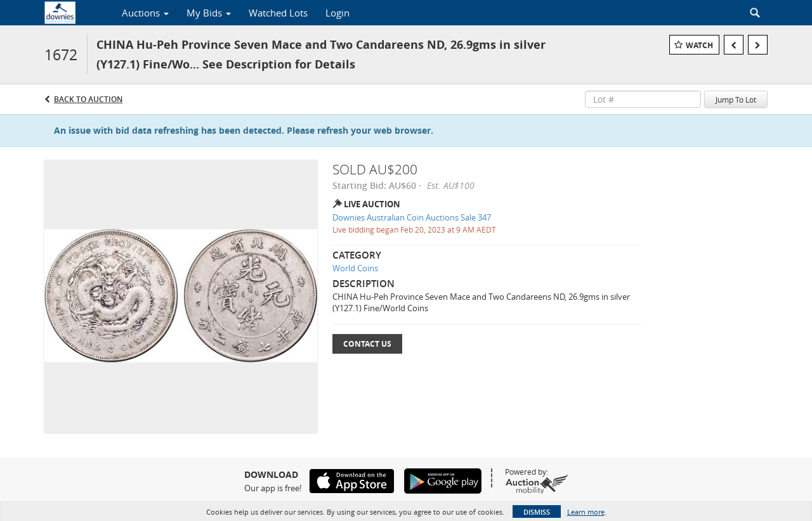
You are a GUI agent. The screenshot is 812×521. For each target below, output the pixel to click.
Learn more (586, 512)
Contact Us (367, 344)
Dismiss (537, 512)
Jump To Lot (736, 100)
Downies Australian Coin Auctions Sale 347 (412, 217)
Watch (699, 45)
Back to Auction (88, 99)
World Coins (355, 268)
